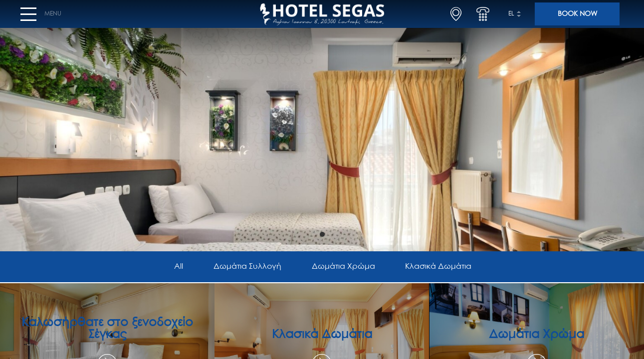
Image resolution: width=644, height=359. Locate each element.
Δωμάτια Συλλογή (247, 267)
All (176, 267)
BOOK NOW (577, 18)
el (511, 18)
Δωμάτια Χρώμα (344, 267)
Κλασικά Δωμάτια (441, 267)
